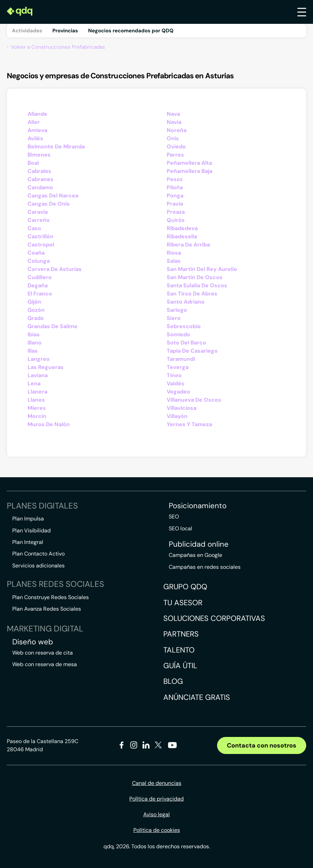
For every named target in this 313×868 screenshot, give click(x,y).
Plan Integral (28, 542)
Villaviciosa (182, 408)
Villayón (177, 416)
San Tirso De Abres (192, 294)
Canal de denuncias (157, 783)
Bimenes (39, 155)
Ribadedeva (182, 228)
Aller (34, 122)
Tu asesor (183, 603)
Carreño (39, 220)
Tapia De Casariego (192, 351)
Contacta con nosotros (262, 745)
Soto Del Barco (186, 343)
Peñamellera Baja (190, 171)
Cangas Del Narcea (53, 196)
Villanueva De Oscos (194, 400)
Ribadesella (182, 236)
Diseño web (33, 642)
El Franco (40, 294)
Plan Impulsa (28, 519)
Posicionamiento (198, 506)
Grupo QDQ (185, 587)
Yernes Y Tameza (189, 424)
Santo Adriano (186, 302)
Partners (181, 634)
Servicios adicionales (38, 566)
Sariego (177, 310)
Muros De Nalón (49, 424)
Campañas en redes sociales (205, 567)
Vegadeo (178, 392)
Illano (35, 343)
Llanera (37, 392)
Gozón (36, 310)
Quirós (176, 220)
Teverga (178, 367)
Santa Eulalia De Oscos (197, 285)
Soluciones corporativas (214, 618)
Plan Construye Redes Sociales (51, 597)
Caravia (38, 212)
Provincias (65, 31)
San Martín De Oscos (195, 277)
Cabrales (39, 171)
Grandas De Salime (53, 326)
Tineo (174, 375)
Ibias (34, 334)
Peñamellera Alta (189, 163)
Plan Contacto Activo (38, 554)
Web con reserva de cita (43, 653)
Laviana (38, 375)
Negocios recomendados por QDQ (131, 31)
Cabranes (40, 179)
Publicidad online (199, 544)
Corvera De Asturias (55, 269)
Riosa (174, 253)
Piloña (175, 187)
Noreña (177, 130)
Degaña (38, 285)
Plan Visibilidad (31, 531)
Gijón (34, 302)
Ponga (175, 196)
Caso (34, 228)
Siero (174, 318)
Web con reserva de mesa (45, 664)
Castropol (41, 245)
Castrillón (40, 236)
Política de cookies (157, 830)
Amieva (37, 130)
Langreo (39, 359)
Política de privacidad (156, 799)
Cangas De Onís (49, 204)
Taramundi (181, 359)
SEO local (180, 528)
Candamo (40, 187)
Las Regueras (46, 367)
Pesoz (175, 179)
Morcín (37, 416)
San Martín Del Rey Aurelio (202, 269)
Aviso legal (156, 814)
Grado (36, 318)
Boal (33, 163)
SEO (174, 517)
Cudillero (40, 277)
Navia (174, 122)
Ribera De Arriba (188, 245)
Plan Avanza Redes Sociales (47, 609)
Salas (174, 261)
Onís (173, 138)
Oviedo (176, 147)
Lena (34, 383)
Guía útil (180, 666)
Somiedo (178, 334)
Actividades (27, 31)
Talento (179, 650)
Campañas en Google (195, 555)
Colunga (39, 261)
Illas (33, 351)
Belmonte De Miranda (56, 147)
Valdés (176, 383)
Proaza (176, 212)
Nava (173, 114)
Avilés (35, 138)
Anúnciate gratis (197, 697)
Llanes (36, 400)
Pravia (175, 204)
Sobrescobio (184, 326)
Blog (173, 681)
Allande (37, 114)
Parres (175, 155)
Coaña (36, 253)
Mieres (37, 408)
